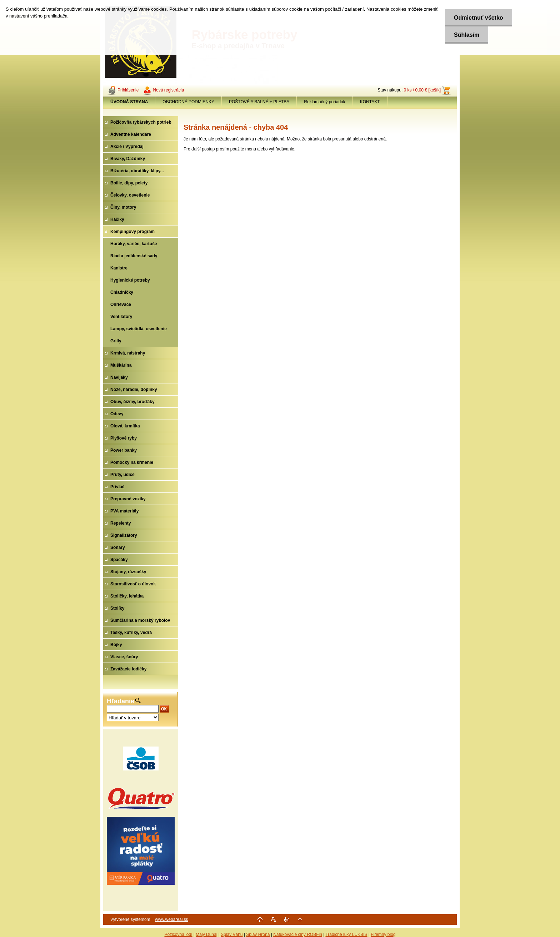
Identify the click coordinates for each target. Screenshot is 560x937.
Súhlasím (467, 35)
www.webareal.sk (172, 919)
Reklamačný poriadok (324, 102)
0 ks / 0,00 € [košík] (422, 90)
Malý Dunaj (206, 934)
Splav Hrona (258, 934)
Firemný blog (383, 934)
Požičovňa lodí (178, 934)
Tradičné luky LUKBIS (346, 934)
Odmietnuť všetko (478, 18)
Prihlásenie (128, 90)
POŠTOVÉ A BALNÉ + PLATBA (259, 102)
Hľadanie (121, 701)
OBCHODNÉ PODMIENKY (188, 102)
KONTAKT (370, 102)
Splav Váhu (232, 934)
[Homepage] (129, 102)
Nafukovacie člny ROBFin (298, 934)
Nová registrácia (168, 90)
